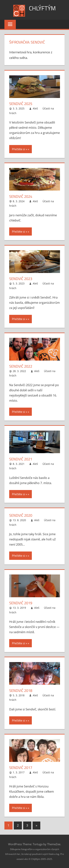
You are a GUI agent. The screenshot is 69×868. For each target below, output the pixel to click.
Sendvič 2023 (21, 279)
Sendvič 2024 (21, 196)
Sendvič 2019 (21, 603)
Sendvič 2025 (21, 104)
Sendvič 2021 (21, 459)
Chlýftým (42, 8)
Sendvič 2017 (21, 768)
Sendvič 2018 (21, 690)
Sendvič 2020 (21, 515)
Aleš (35, 108)
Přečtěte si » (20, 149)
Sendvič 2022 (21, 366)
